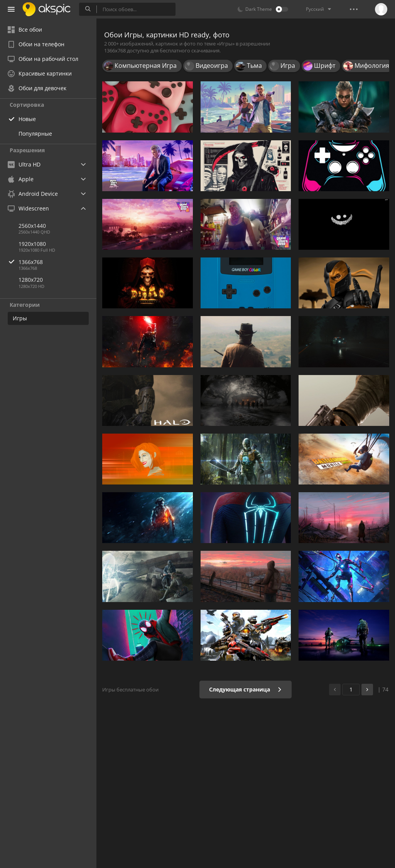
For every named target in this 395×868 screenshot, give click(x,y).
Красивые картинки (40, 73)
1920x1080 (32, 244)
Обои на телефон (36, 44)
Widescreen (28, 208)
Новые (27, 119)
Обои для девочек (37, 88)
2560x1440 (32, 226)
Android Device (33, 194)
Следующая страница (246, 689)
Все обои (25, 29)
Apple (21, 179)
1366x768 (57, 262)
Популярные (35, 134)
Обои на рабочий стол (43, 59)
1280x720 (31, 280)
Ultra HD (24, 164)
